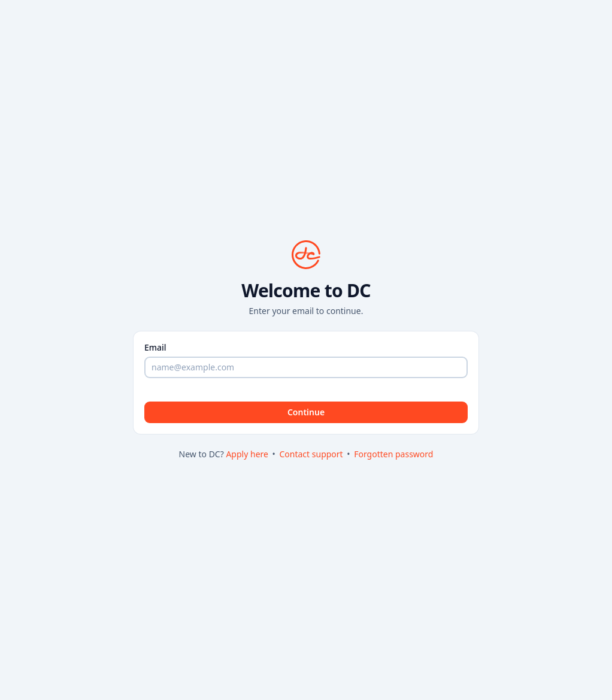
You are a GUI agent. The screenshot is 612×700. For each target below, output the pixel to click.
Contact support (312, 454)
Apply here (248, 454)
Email (155, 348)
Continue (306, 412)
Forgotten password (393, 454)
